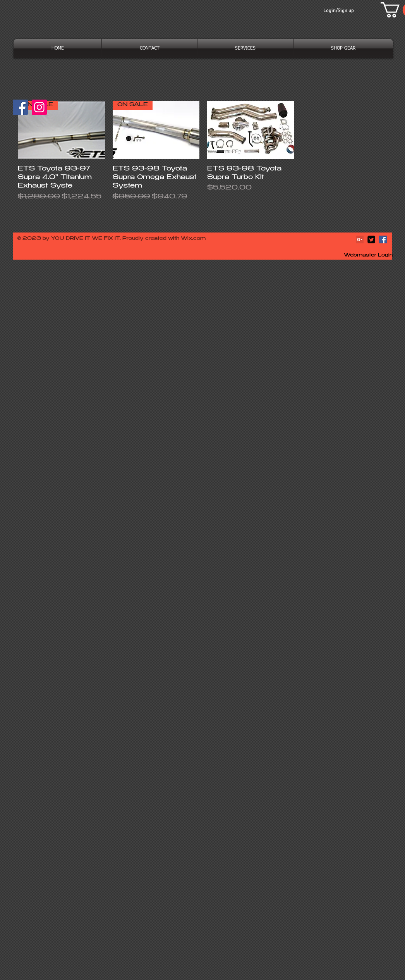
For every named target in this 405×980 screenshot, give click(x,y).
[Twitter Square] (371, 239)
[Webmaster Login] (368, 256)
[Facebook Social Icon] (383, 239)
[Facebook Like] (66, 111)
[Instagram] (39, 107)
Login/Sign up (339, 10)
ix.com (196, 239)
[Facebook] (20, 107)
